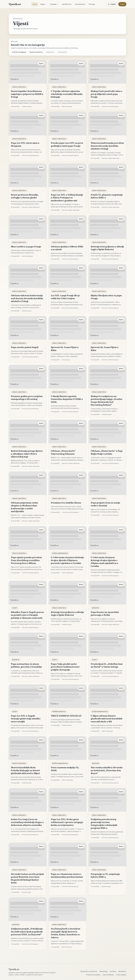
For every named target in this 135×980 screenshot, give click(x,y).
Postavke (113, 971)
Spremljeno (122, 971)
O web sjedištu (121, 975)
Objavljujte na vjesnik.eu (89, 971)
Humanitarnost (80, 4)
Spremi (41, 64)
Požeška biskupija (59, 712)
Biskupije (54, 4)
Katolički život (67, 4)
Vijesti (35, 4)
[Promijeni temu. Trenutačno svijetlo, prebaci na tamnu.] (112, 4)
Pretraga (92, 4)
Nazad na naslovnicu (36, 52)
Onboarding (103, 971)
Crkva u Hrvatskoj (19, 87)
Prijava (122, 4)
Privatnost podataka (93, 975)
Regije (44, 4)
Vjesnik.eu (15, 4)
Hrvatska (96, 763)
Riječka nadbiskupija (60, 553)
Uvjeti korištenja (108, 975)
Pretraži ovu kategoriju (19, 52)
